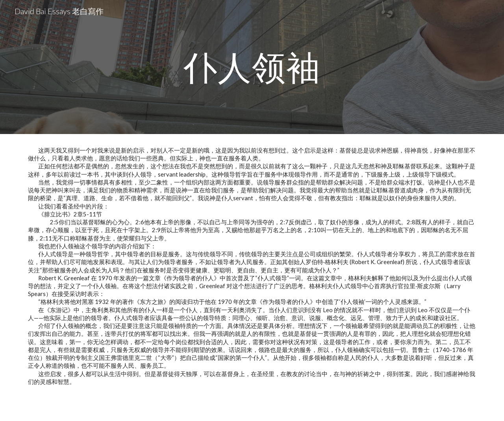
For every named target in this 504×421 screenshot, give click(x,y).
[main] (252, 67)
